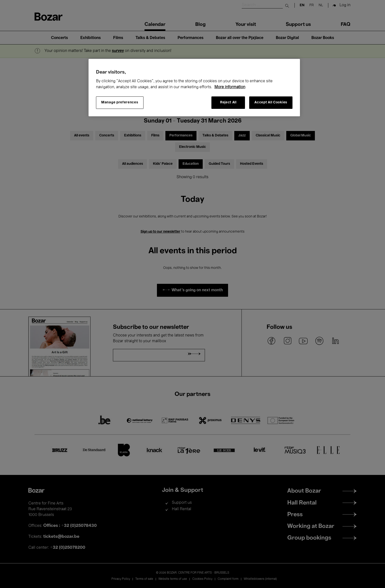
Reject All (228, 103)
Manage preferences (120, 103)
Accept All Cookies (271, 103)
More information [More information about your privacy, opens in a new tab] (230, 87)
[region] (194, 88)
